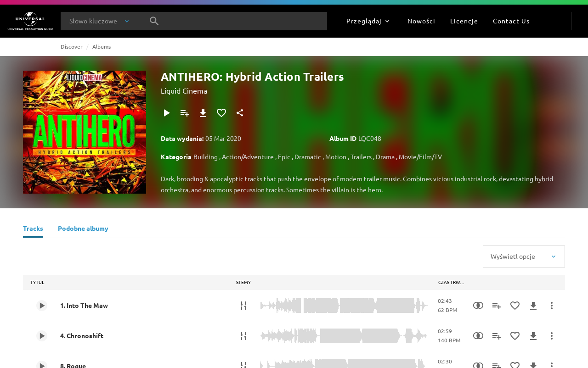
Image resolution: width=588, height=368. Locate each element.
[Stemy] (243, 306)
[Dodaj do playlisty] (185, 113)
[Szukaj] (154, 21)
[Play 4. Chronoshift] (42, 336)
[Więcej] (552, 306)
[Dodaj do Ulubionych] (221, 113)
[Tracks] (33, 229)
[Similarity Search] (478, 306)
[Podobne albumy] (83, 229)
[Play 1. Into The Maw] (42, 306)
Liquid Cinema (184, 90)
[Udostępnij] (240, 113)
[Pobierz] (203, 113)
